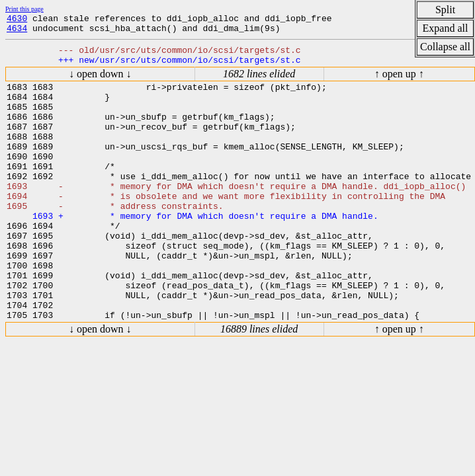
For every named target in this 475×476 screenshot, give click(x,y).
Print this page (24, 9)
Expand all (446, 28)
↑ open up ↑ (399, 82)
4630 (17, 20)
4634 (17, 32)
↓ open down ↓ (100, 82)
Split (445, 10)
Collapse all (445, 47)
